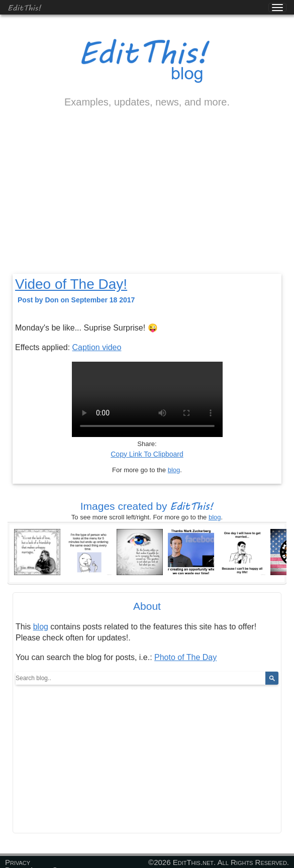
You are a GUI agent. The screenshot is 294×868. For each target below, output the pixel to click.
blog (174, 470)
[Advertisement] (147, 199)
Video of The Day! (71, 284)
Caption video (97, 347)
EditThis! (24, 7)
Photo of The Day (185, 657)
